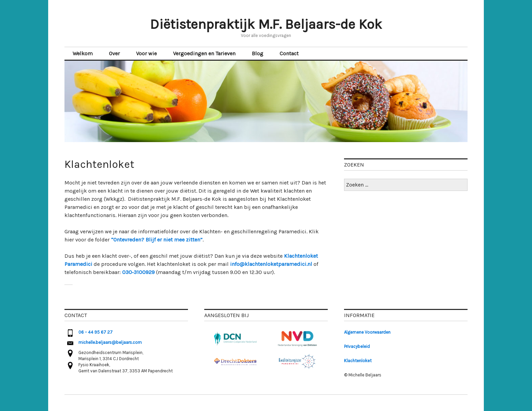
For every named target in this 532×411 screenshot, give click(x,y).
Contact (289, 53)
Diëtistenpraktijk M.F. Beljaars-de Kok (266, 24)
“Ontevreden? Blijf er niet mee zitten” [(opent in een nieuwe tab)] (157, 240)
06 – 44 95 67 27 (96, 332)
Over (114, 53)
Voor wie (146, 53)
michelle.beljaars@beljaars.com (110, 342)
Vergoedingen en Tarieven (204, 53)
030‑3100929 (138, 272)
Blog (258, 53)
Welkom (83, 53)
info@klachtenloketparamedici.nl (271, 264)
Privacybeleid (357, 346)
